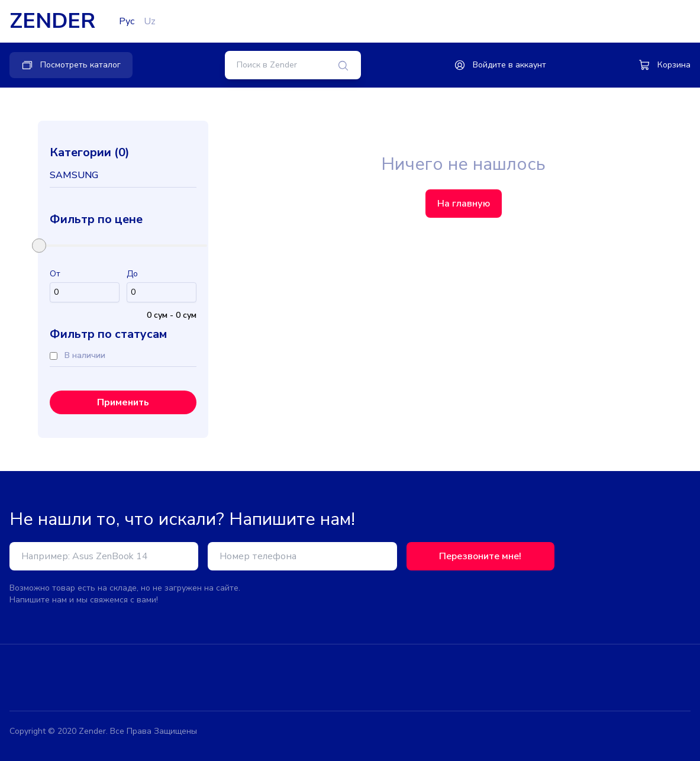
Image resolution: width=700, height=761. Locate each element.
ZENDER (52, 21)
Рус (127, 21)
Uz (150, 21)
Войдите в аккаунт (500, 65)
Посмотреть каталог (71, 65)
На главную (464, 204)
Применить (123, 402)
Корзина (664, 65)
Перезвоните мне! (480, 556)
